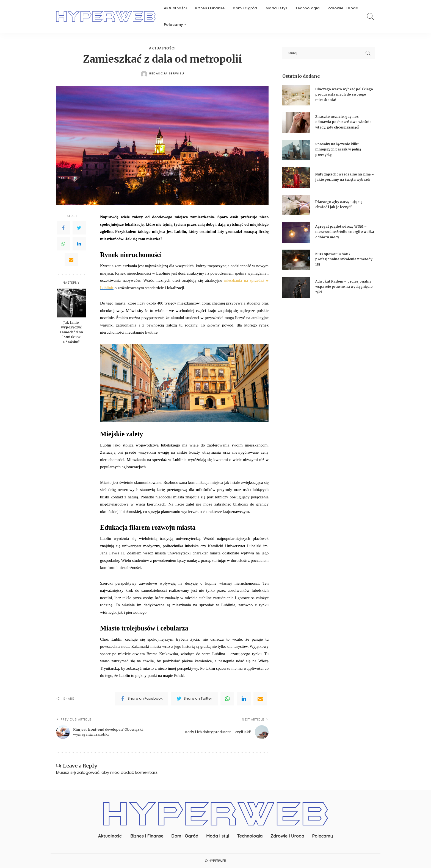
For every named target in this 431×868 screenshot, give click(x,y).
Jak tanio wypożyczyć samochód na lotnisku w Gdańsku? (71, 332)
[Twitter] (79, 228)
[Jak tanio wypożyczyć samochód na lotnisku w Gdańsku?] (71, 303)
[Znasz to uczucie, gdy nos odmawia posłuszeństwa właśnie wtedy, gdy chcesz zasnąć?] (296, 124)
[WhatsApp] (63, 244)
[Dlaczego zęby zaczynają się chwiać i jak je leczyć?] (296, 207)
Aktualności (162, 48)
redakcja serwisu (167, 73)
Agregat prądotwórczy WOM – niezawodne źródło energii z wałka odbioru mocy (344, 234)
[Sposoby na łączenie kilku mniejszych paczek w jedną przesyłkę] (296, 153)
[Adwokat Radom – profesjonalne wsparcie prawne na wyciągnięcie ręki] (296, 290)
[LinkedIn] (79, 244)
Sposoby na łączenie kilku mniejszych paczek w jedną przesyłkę (341, 152)
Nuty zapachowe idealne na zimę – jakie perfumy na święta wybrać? (344, 179)
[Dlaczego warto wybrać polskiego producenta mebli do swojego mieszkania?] (296, 95)
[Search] (371, 16)
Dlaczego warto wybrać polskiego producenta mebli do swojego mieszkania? (342, 94)
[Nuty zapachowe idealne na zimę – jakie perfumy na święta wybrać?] (296, 180)
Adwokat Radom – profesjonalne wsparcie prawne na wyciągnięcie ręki (342, 289)
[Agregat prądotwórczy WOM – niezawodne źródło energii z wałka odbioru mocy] (296, 235)
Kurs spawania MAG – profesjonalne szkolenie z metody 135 (340, 261)
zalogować (88, 773)
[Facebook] (63, 228)
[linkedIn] (244, 699)
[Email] (71, 260)
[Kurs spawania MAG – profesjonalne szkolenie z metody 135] (296, 262)
